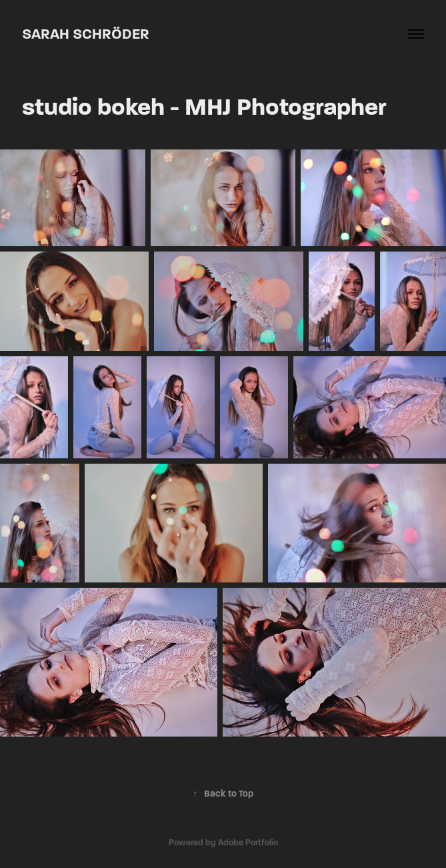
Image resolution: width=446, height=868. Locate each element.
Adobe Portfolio (248, 843)
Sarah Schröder (86, 34)
